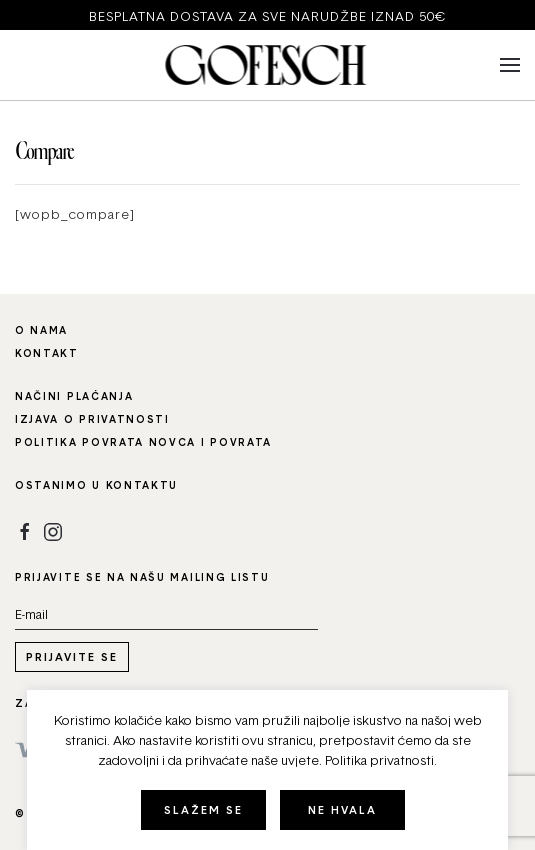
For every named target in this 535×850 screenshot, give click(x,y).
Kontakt (47, 353)
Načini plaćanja (74, 396)
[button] (510, 65)
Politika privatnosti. (381, 760)
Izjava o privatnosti (92, 419)
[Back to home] (267, 65)
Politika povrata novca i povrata (143, 442)
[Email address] (166, 614)
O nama (41, 330)
